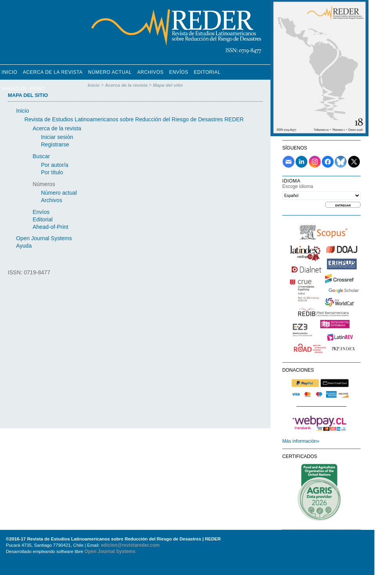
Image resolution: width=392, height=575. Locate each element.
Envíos (179, 72)
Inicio (9, 72)
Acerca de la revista (53, 72)
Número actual (59, 193)
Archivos (150, 72)
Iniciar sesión (57, 137)
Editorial (207, 72)
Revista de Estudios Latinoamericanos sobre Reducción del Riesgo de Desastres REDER (134, 119)
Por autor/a (54, 165)
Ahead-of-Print (23, 89)
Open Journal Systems (44, 238)
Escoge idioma (298, 186)
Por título (52, 172)
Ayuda (24, 246)
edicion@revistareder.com (130, 545)
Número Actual (110, 72)
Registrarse (55, 144)
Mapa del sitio (168, 85)
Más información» (301, 441)
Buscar (41, 156)
